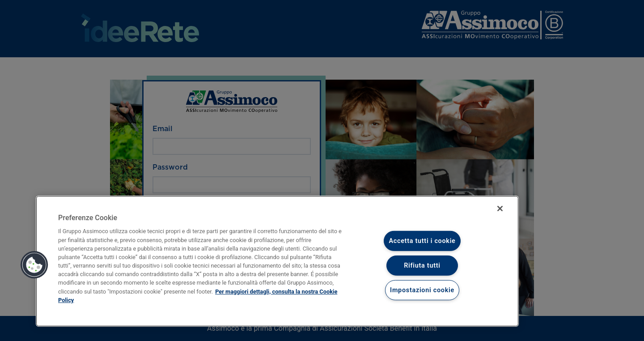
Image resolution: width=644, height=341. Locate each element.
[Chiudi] (500, 209)
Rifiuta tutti (422, 266)
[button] (34, 265)
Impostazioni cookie (422, 290)
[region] (277, 261)
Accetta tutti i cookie (422, 241)
